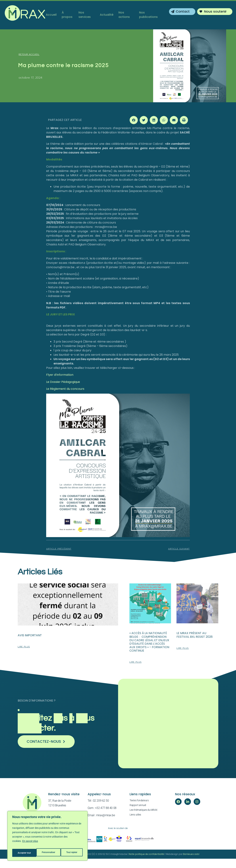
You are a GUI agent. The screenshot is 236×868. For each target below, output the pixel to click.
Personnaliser (24, 853)
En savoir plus (30, 844)
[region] (47, 837)
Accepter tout (71, 853)
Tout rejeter (48, 853)
